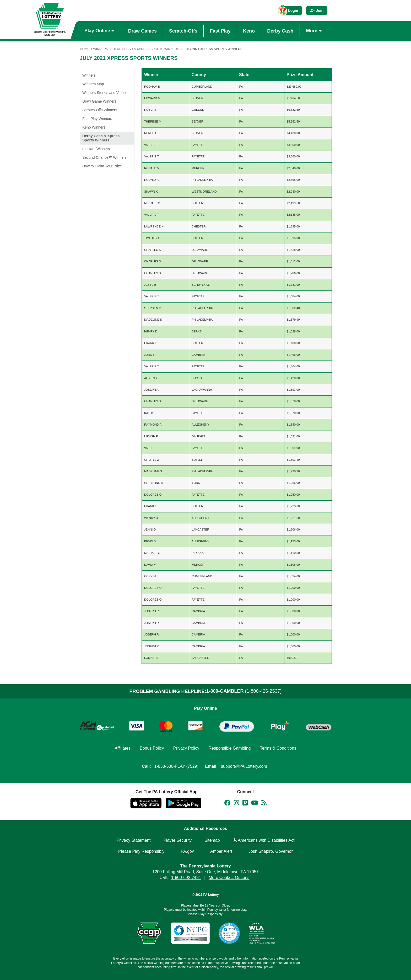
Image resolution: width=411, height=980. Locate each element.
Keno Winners (94, 127)
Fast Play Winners (97, 119)
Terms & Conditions (278, 748)
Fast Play (220, 31)
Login (290, 12)
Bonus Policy (152, 748)
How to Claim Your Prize (102, 166)
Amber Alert (221, 851)
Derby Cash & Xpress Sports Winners (146, 49)
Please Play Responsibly (141, 851)
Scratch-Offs (183, 31)
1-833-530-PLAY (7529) (176, 766)
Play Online (100, 31)
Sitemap (212, 840)
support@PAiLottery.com (244, 766)
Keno (249, 31)
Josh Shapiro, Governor (271, 851)
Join (317, 10)
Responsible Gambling (229, 748)
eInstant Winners (96, 149)
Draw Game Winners (99, 101)
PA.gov (187, 851)
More (315, 31)
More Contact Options (229, 878)
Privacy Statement (134, 840)
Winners (101, 49)
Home (85, 49)
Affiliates (123, 748)
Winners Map (93, 84)
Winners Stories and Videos (105, 93)
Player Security (177, 840)
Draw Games (142, 31)
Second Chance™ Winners (104, 157)
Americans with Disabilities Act (264, 840)
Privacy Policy (186, 748)
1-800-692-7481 (186, 878)
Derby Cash (280, 31)
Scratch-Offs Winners (100, 110)
